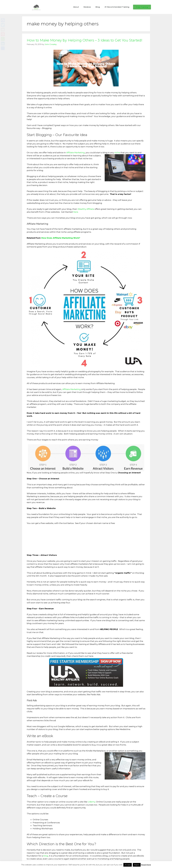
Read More (146, 865)
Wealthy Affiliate (86, 209)
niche (117, 153)
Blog (98, 7)
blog (46, 856)
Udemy (92, 802)
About (76, 7)
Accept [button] (128, 865)
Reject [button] (137, 865)
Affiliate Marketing (75, 153)
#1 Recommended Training (117, 7)
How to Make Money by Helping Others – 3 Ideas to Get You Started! (84, 40)
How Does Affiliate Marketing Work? (61, 238)
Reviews (87, 7)
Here (76, 212)
